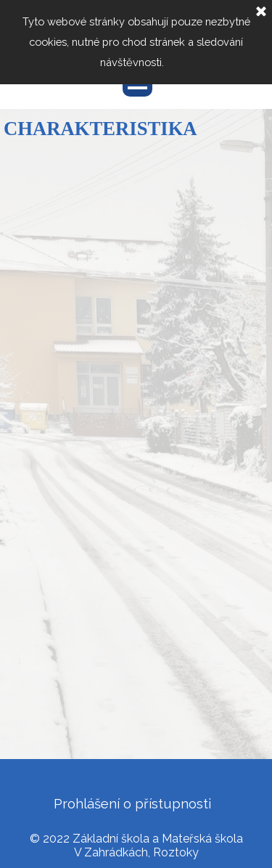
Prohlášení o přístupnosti (132, 803)
